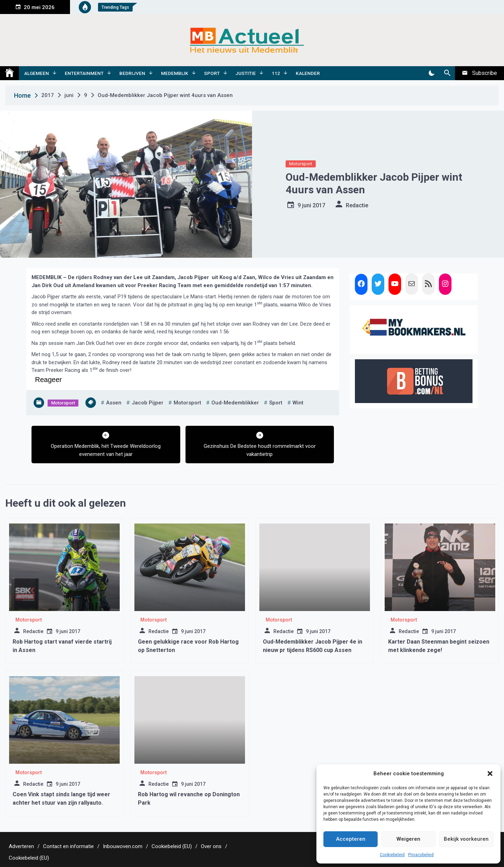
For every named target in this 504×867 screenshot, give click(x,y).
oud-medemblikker (235, 403)
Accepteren (351, 839)
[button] (490, 774)
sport (276, 403)
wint (298, 403)
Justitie (246, 73)
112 (276, 73)
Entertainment (84, 73)
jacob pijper (148, 403)
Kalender (308, 73)
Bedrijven (132, 73)
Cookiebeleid (392, 855)
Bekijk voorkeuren (466, 839)
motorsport (187, 403)
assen (114, 403)
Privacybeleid (421, 855)
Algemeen (37, 73)
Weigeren (408, 839)
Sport (212, 73)
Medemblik (175, 73)
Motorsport (301, 164)
